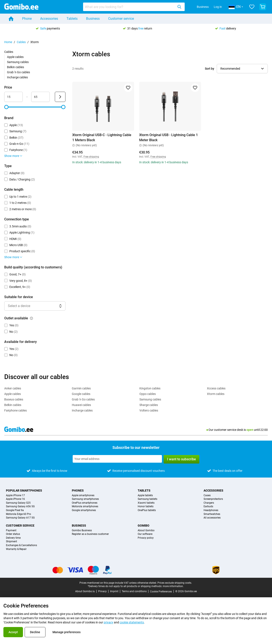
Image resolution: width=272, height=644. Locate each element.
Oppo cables (148, 394)
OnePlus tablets (147, 510)
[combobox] (134, 7)
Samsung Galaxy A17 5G (20, 518)
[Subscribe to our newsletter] (117, 459)
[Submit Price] (60, 97)
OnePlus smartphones (85, 503)
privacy (108, 622)
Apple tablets (145, 495)
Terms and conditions (134, 591)
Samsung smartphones (85, 499)
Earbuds (208, 507)
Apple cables (15, 57)
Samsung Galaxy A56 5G (20, 507)
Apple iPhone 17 (15, 495)
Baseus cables (14, 399)
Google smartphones (84, 510)
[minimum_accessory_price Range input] (13, 97)
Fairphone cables (16, 410)
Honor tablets (146, 507)
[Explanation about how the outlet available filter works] (31, 318)
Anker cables (13, 388)
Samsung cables (18, 62)
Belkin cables (16, 67)
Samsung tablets (147, 499)
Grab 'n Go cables (18, 72)
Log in (218, 7)
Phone (27, 19)
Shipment (11, 542)
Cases (207, 495)
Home (8, 42)
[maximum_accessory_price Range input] (40, 97)
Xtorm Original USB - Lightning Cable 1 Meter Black (169, 137)
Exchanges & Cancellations (21, 545)
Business (203, 7)
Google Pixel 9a (15, 510)
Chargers (209, 503)
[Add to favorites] (128, 88)
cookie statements (132, 622)
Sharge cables (149, 405)
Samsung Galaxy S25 (18, 503)
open (250, 430)
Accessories (49, 19)
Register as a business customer (90, 534)
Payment (11, 531)
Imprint (114, 591)
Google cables (81, 394)
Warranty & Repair (16, 549)
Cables (21, 42)
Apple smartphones (83, 495)
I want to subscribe (181, 459)
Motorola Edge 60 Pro (18, 514)
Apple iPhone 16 (15, 499)
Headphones (211, 510)
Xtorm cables (216, 394)
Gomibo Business (82, 531)
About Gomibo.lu (85, 591)
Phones (78, 490)
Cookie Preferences (161, 592)
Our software (145, 534)
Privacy (102, 591)
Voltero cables (149, 410)
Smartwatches (212, 514)
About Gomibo (146, 531)
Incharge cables (17, 77)
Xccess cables (216, 388)
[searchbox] (129, 7)
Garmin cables (81, 388)
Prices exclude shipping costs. (175, 583)
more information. (173, 586)
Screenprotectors (213, 499)
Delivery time (13, 538)
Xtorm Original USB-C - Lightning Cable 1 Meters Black (102, 137)
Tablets (72, 19)
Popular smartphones (24, 490)
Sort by (210, 69)
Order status (13, 534)
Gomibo (144, 526)
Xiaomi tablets (146, 503)
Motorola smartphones (85, 507)
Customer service (121, 19)
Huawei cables (81, 405)
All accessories (212, 518)
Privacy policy (146, 538)
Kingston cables (150, 388)
